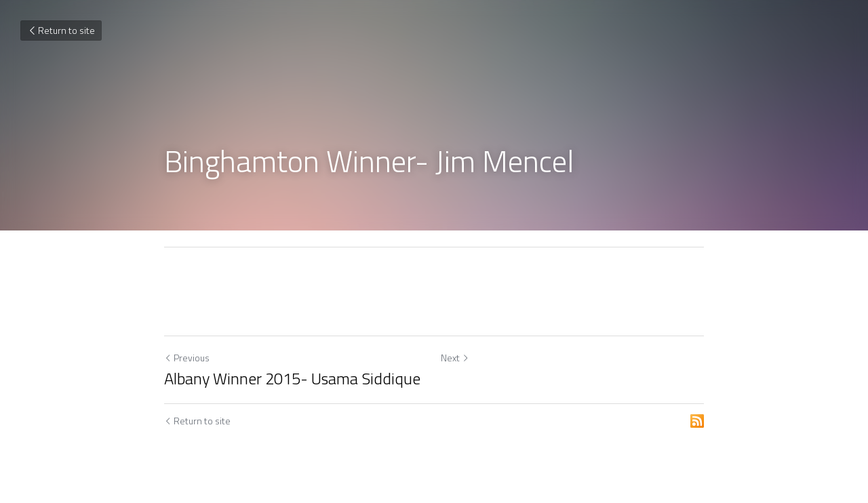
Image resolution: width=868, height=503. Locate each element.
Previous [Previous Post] (187, 358)
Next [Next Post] (455, 358)
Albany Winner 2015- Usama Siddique (292, 378)
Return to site (61, 30)
